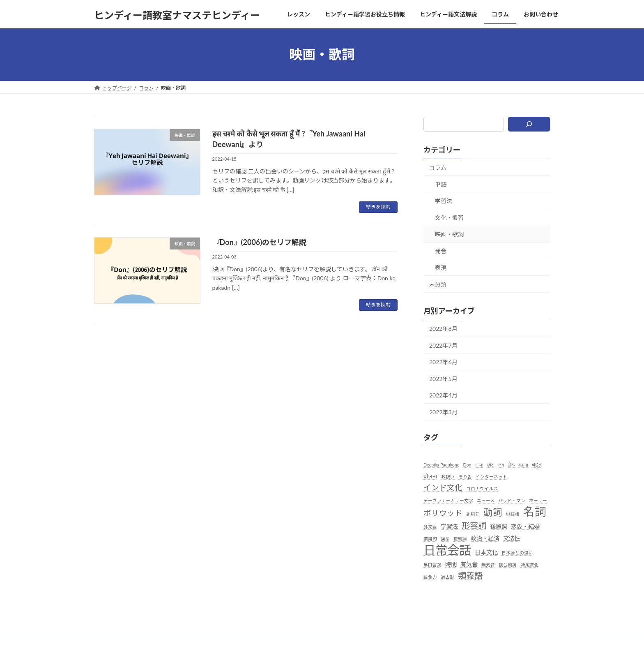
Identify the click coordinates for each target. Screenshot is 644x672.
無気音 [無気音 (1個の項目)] (489, 565)
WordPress (249, 658)
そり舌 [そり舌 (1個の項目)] (465, 476)
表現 (441, 267)
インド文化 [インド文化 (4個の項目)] (443, 487)
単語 (441, 184)
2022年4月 (443, 395)
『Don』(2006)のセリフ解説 (260, 242)
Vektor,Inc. (396, 658)
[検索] (529, 124)
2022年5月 (443, 378)
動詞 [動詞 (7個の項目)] (493, 512)
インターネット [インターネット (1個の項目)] (492, 476)
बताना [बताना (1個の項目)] (523, 464)
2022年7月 (443, 345)
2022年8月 (443, 329)
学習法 (444, 201)
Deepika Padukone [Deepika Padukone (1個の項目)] (441, 464)
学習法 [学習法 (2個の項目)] (449, 526)
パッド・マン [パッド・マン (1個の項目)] (512, 500)
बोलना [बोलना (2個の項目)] (430, 476)
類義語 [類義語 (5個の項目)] (470, 575)
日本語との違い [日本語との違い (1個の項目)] (517, 553)
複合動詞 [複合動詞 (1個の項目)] (508, 565)
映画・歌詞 (449, 234)
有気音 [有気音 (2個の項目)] (469, 564)
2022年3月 (443, 412)
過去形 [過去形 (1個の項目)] (447, 577)
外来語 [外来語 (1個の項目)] (430, 526)
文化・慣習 (449, 217)
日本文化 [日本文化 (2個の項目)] (486, 552)
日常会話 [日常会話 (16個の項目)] (447, 550)
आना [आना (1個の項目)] (479, 464)
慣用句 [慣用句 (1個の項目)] (430, 538)
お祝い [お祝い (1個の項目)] (448, 476)
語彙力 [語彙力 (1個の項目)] (430, 577)
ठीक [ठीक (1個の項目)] (511, 464)
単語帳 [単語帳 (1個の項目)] (513, 514)
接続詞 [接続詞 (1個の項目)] (460, 538)
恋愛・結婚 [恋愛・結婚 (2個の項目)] (526, 526)
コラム (438, 167)
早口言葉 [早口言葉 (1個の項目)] (432, 565)
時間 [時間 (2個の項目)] (451, 564)
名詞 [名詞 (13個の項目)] (535, 512)
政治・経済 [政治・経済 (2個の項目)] (485, 538)
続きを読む (378, 207)
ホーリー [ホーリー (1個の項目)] (538, 500)
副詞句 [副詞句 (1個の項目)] (473, 514)
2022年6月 (443, 362)
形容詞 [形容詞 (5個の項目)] (474, 525)
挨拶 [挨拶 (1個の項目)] (445, 538)
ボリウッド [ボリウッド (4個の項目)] (443, 513)
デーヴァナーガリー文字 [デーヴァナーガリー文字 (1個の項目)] (448, 500)
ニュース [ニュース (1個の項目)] (486, 500)
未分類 (438, 284)
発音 (441, 251)
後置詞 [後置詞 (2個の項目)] (499, 526)
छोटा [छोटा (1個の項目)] (491, 464)
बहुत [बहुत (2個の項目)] (537, 464)
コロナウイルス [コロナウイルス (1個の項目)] (482, 488)
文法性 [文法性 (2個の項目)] (512, 538)
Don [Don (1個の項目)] (467, 464)
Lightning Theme (290, 658)
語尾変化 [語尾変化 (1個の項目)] (530, 565)
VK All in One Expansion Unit (346, 658)
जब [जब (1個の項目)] (501, 464)
